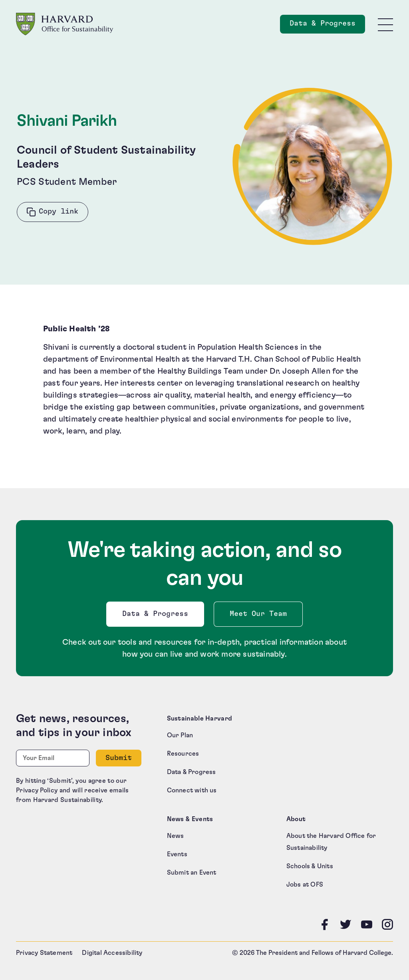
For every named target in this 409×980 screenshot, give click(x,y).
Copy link (59, 212)
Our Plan (180, 735)
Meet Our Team (258, 614)
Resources (183, 754)
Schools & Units (310, 866)
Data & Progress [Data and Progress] (327, 26)
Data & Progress (157, 616)
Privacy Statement (44, 953)
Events (177, 854)
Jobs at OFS (305, 885)
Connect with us (192, 790)
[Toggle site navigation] (385, 24)
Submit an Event (192, 873)
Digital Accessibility (112, 953)
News (176, 836)
